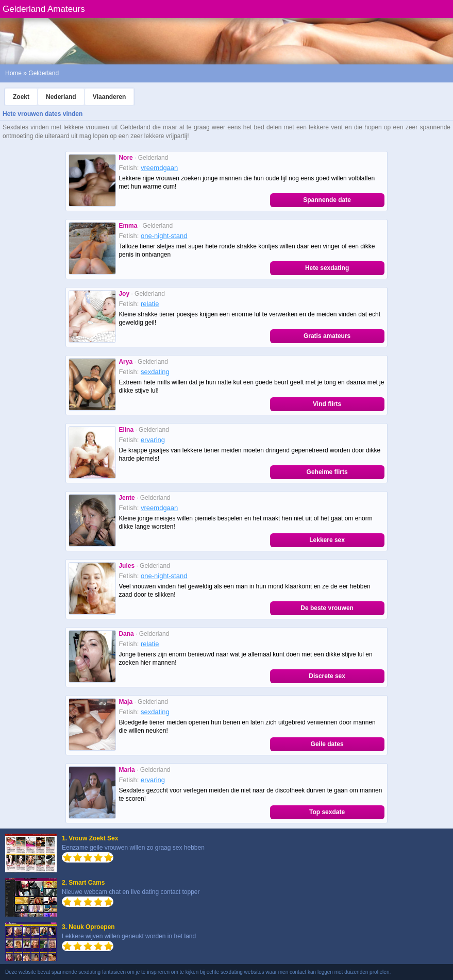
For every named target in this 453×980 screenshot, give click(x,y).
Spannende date (327, 200)
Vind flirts (327, 404)
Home (13, 73)
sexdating (155, 372)
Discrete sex (327, 676)
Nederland (61, 97)
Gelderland (44, 73)
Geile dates (327, 744)
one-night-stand (164, 236)
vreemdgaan (159, 168)
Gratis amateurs (327, 336)
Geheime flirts (327, 472)
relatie (150, 304)
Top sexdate (327, 812)
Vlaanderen (110, 97)
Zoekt (21, 97)
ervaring (153, 440)
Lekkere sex (327, 540)
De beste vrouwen (327, 608)
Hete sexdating (327, 268)
